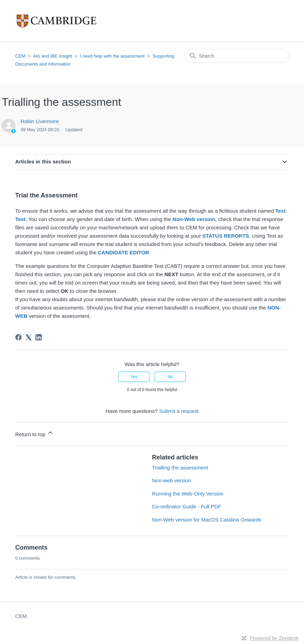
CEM (20, 56)
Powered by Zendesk (274, 638)
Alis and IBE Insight (53, 56)
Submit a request (179, 411)
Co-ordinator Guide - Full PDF (187, 506)
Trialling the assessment (180, 468)
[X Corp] (28, 337)
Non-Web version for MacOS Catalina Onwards (207, 520)
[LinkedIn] (39, 337)
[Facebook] (18, 337)
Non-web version (172, 480)
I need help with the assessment (112, 56)
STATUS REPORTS (225, 236)
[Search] (237, 56)
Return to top (35, 433)
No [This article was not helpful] (170, 377)
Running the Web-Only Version (188, 494)
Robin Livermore (40, 121)
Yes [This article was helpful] (134, 377)
